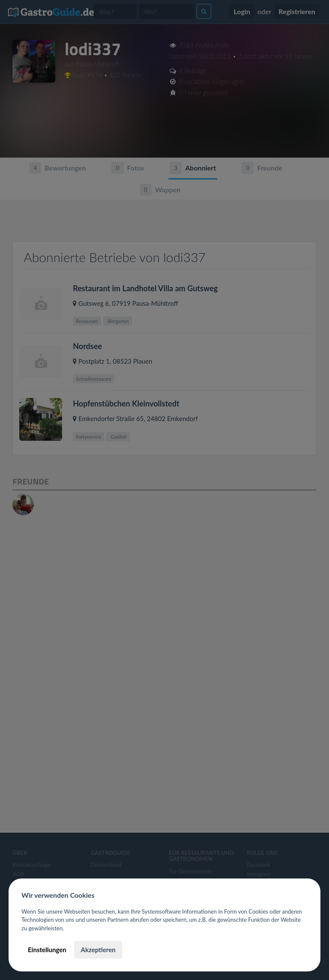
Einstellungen (47, 950)
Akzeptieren (98, 950)
